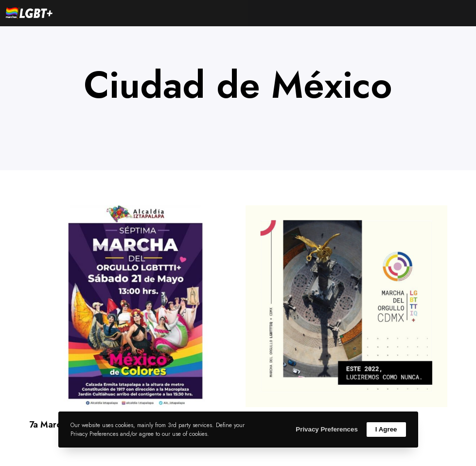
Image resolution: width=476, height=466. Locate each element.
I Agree (386, 429)
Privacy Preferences (326, 429)
